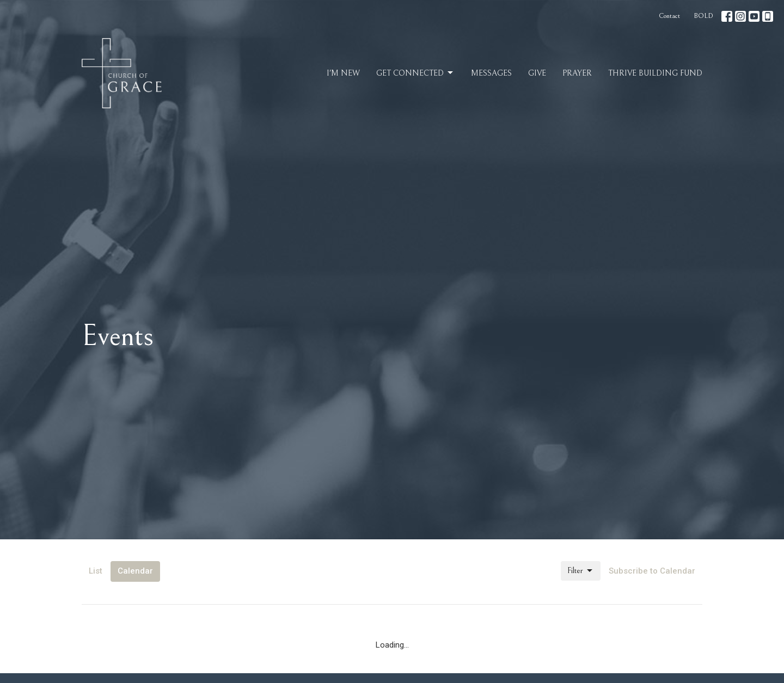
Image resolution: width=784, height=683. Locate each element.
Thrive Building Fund (655, 73)
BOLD (703, 16)
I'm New (343, 73)
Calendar (135, 571)
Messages (491, 73)
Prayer (577, 73)
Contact (669, 16)
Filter (581, 571)
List (96, 571)
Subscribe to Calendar (652, 571)
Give (537, 73)
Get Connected (415, 73)
